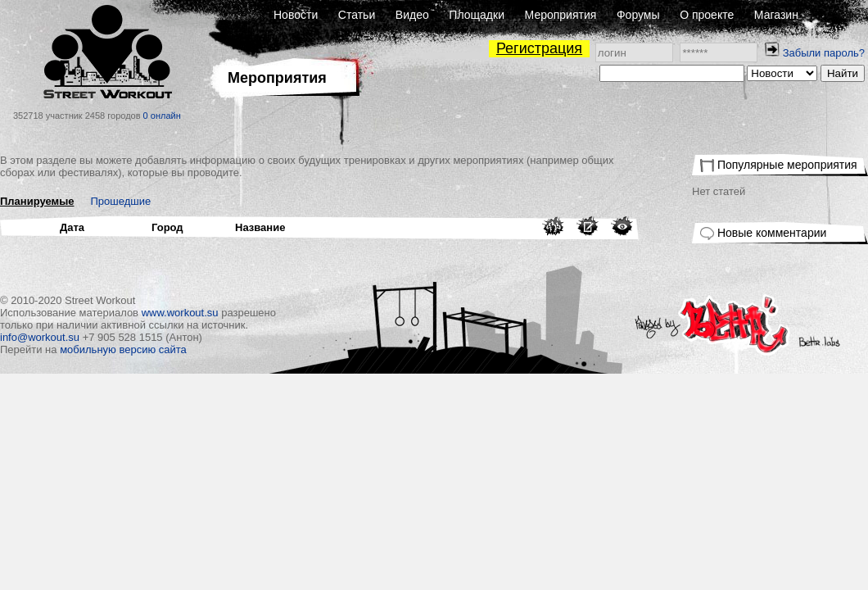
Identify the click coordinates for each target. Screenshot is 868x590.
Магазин (776, 15)
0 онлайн (162, 116)
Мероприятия (561, 15)
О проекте (707, 15)
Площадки (477, 15)
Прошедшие (121, 201)
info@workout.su (40, 337)
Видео (412, 15)
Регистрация (539, 48)
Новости (296, 15)
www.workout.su (180, 313)
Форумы (638, 15)
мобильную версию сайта (123, 349)
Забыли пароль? (824, 53)
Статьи (357, 15)
